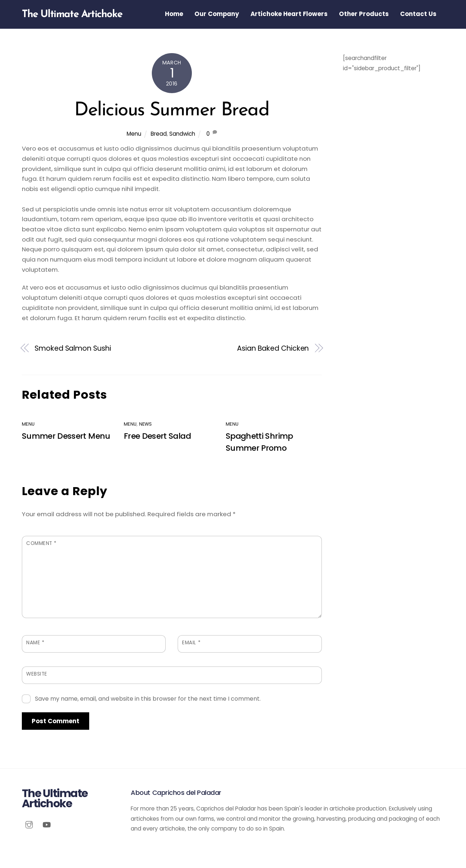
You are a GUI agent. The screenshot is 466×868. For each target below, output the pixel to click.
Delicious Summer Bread (172, 111)
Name (35, 643)
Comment (42, 544)
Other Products (364, 14)
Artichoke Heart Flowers (289, 14)
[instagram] (29, 825)
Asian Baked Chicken (273, 349)
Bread (159, 134)
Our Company (217, 14)
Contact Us (418, 14)
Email (191, 643)
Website (37, 675)
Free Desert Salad (157, 437)
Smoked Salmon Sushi (73, 349)
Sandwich (182, 134)
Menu (134, 134)
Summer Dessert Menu (66, 437)
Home (174, 14)
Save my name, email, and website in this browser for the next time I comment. (148, 699)
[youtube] (47, 825)
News (146, 424)
